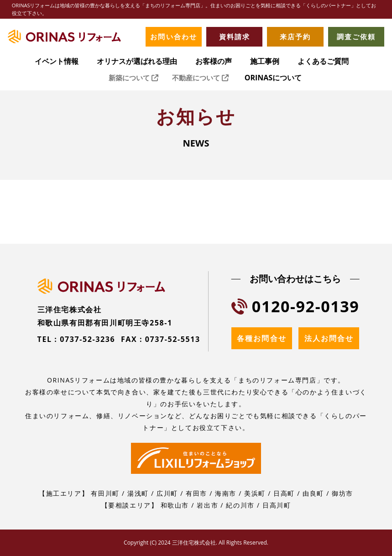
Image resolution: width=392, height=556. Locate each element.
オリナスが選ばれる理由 (137, 62)
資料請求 (235, 37)
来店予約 (295, 37)
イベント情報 (57, 62)
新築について (133, 78)
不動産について (200, 78)
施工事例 (265, 62)
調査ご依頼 (356, 37)
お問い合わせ (173, 37)
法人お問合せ (329, 338)
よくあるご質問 (323, 62)
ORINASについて (273, 78)
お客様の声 (214, 62)
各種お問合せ (261, 338)
